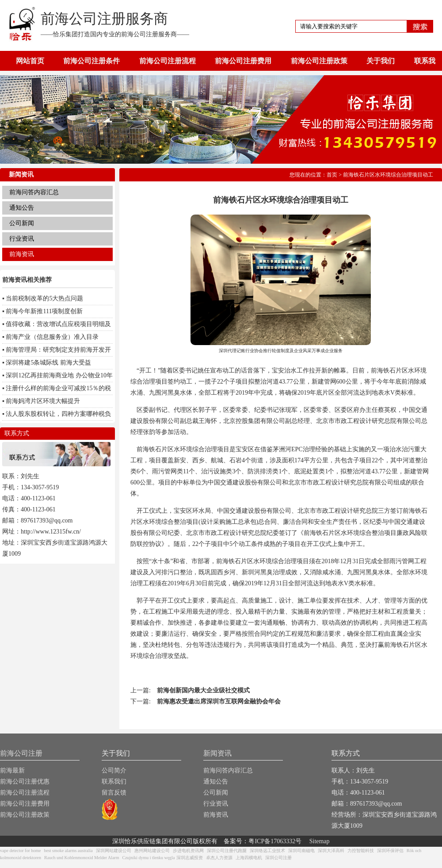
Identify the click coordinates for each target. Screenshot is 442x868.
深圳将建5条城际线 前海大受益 (48, 363)
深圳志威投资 (190, 858)
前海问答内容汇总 (34, 192)
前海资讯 (22, 254)
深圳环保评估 (390, 851)
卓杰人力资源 (219, 858)
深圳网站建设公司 (114, 851)
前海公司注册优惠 (25, 782)
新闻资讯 (217, 753)
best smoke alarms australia (68, 851)
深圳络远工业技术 (267, 851)
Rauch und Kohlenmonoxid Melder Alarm (82, 858)
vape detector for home (20, 851)
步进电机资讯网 (188, 851)
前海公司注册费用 (243, 61)
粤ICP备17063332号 (275, 841)
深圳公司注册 (278, 858)
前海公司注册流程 (168, 61)
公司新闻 (22, 223)
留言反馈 (114, 793)
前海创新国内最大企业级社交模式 (203, 690)
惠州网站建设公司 (152, 851)
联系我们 (114, 782)
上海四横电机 (249, 858)
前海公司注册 (21, 753)
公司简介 (114, 770)
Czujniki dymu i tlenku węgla (148, 858)
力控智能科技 (361, 851)
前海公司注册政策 (319, 61)
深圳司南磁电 (301, 851)
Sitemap (320, 841)
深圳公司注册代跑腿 (227, 851)
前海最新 (12, 770)
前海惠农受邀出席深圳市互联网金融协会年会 (219, 701)
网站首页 (30, 61)
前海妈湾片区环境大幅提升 (43, 401)
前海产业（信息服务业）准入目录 (52, 337)
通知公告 (22, 208)
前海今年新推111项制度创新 (44, 311)
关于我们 (381, 61)
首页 (332, 175)
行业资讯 (22, 239)
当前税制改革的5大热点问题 (44, 298)
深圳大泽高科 (331, 851)
